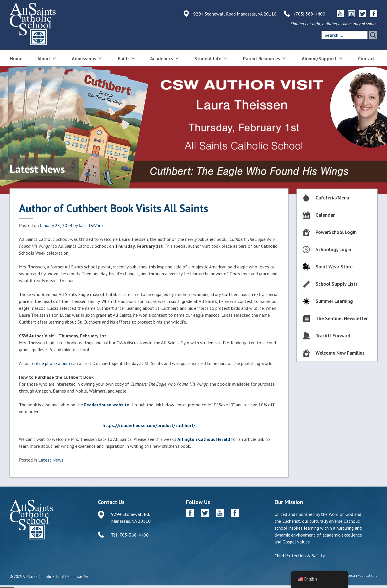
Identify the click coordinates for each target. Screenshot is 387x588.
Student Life (211, 58)
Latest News (51, 460)
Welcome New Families (340, 353)
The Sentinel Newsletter (342, 318)
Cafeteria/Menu (332, 198)
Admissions (87, 58)
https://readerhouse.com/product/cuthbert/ (149, 425)
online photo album (51, 363)
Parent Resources (265, 58)
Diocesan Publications (360, 575)
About (47, 58)
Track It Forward (333, 336)
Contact (366, 59)
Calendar (325, 215)
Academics (165, 58)
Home (16, 59)
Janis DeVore (91, 225)
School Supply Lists (337, 284)
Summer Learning (334, 301)
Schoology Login (333, 249)
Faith (126, 58)
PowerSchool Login (336, 232)
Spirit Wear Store (334, 267)
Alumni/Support (322, 58)
